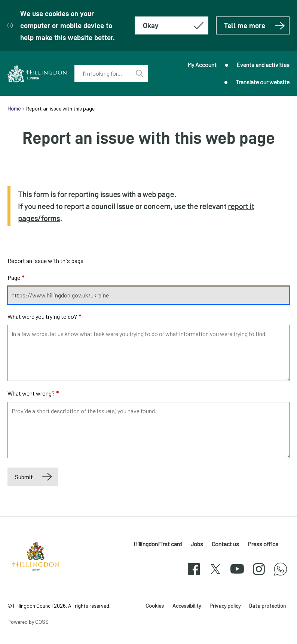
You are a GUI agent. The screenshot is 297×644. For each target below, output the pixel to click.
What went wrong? (33, 393)
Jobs (197, 544)
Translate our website (263, 82)
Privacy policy (225, 606)
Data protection (267, 606)
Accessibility (187, 606)
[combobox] (103, 73)
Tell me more (255, 25)
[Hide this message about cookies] (172, 25)
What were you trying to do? (44, 316)
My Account (202, 65)
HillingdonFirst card (158, 544)
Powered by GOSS (28, 622)
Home (14, 108)
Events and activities (263, 65)
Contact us (225, 544)
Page (16, 277)
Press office (263, 544)
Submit (24, 477)
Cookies (155, 606)
